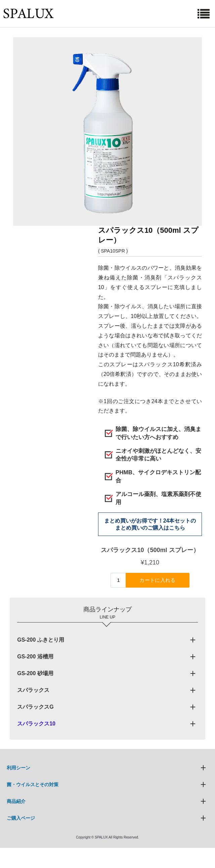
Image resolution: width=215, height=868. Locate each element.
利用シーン (18, 768)
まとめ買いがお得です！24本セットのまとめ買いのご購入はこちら (150, 524)
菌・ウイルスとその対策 (33, 784)
